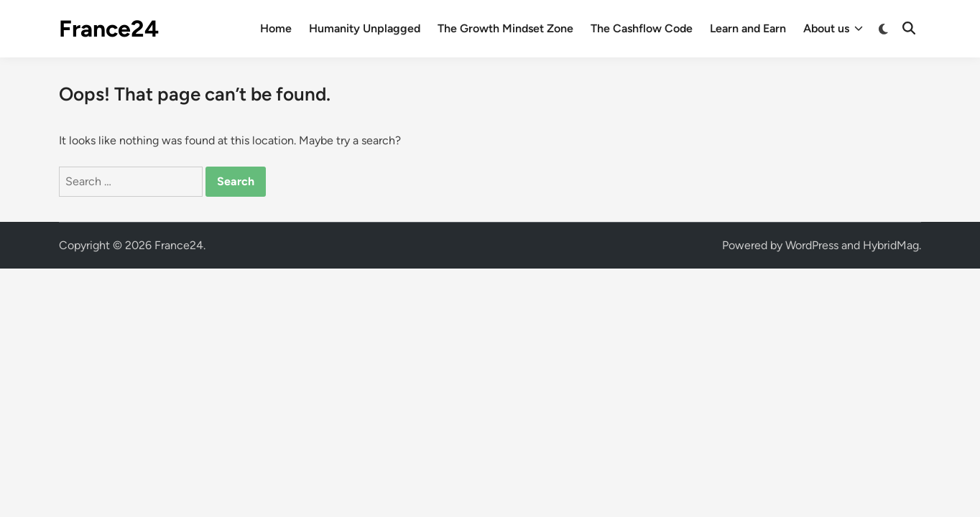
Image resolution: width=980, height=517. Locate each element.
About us (833, 29)
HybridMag (891, 245)
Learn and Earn (748, 28)
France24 (109, 29)
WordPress (812, 245)
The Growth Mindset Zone (505, 28)
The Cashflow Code (642, 28)
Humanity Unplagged (365, 28)
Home (276, 28)
